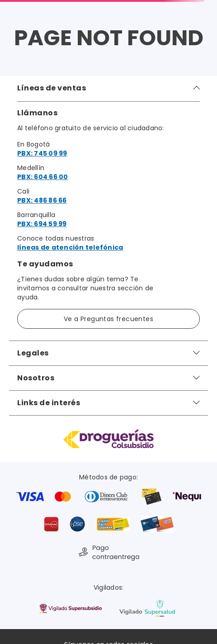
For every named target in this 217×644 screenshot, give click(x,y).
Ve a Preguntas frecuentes (108, 319)
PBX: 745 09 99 (42, 153)
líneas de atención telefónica (70, 247)
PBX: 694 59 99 (42, 224)
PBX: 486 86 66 (42, 200)
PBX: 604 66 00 (43, 177)
